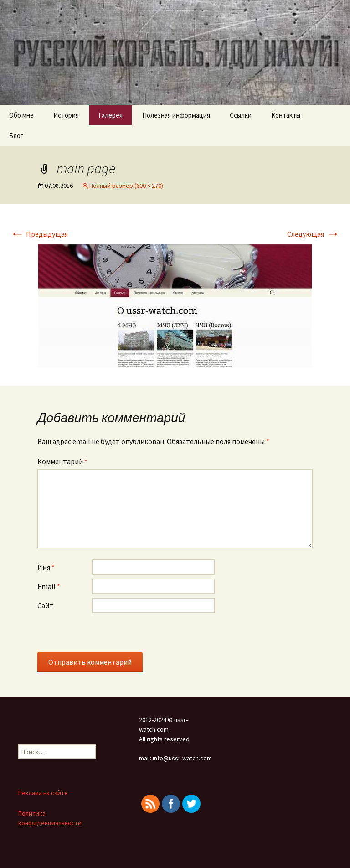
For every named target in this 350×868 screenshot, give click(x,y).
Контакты (286, 115)
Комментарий (62, 461)
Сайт (45, 605)
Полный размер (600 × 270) (126, 186)
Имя (46, 567)
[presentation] (107, 635)
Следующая (314, 234)
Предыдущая (39, 234)
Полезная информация (176, 115)
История (66, 115)
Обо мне (21, 115)
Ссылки (241, 115)
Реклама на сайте (43, 793)
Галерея (111, 115)
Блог (16, 136)
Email (49, 586)
